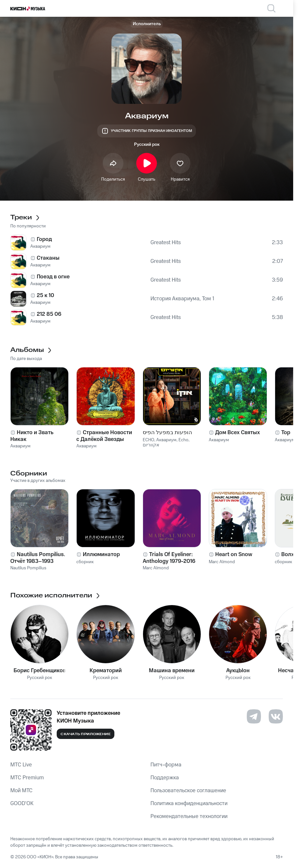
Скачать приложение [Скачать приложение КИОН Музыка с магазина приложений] (86, 734)
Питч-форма (166, 765)
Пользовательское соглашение (188, 791)
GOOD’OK (22, 803)
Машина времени (172, 671)
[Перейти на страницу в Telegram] (254, 716)
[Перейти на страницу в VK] (276, 716)
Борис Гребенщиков (40, 671)
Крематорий (106, 671)
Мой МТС (21, 791)
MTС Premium (27, 778)
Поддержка (165, 778)
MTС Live (21, 765)
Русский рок (147, 145)
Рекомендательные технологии (189, 816)
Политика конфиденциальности (189, 803)
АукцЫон (238, 671)
